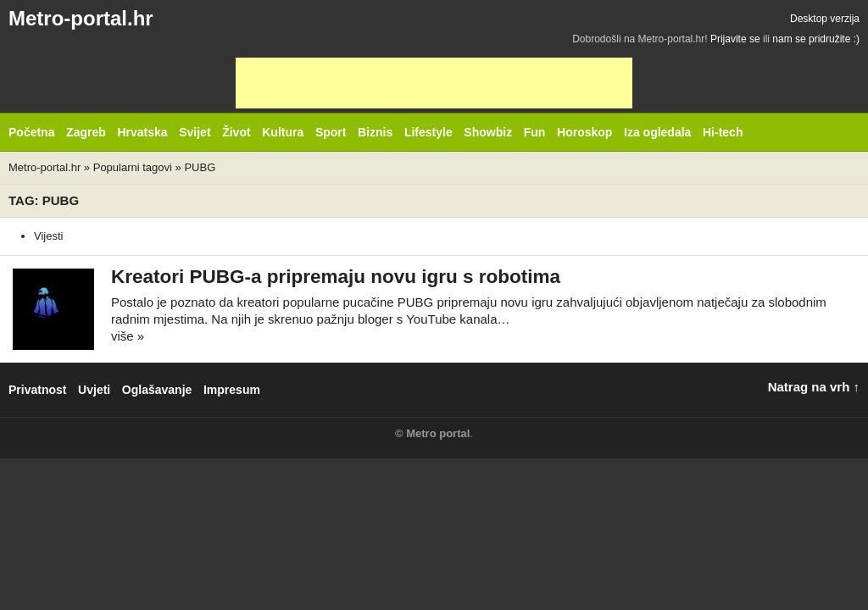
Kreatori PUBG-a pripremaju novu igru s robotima (336, 277)
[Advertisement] (434, 83)
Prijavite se (735, 39)
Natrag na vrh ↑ (814, 387)
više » (128, 336)
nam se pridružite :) (816, 39)
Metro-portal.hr (81, 18)
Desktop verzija (825, 19)
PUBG (200, 167)
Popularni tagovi (133, 167)
